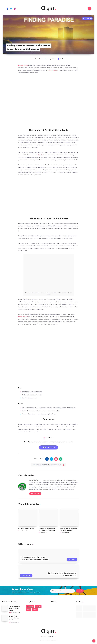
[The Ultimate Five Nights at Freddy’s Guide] (5, 608)
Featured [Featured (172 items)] (38, 606)
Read (47, 438)
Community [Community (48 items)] (30, 606)
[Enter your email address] (62, 591)
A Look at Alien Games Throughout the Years (15, 618)
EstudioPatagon (54, 640)
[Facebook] (8, 9)
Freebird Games (23, 65)
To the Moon (70, 442)
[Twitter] (11, 9)
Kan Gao (41, 155)
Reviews (51, 438)
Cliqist (48, 9)
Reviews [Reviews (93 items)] (35, 609)
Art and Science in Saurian (26, 529)
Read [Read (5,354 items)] (28, 609)
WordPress (53, 637)
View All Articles (35, 494)
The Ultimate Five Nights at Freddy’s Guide (15, 608)
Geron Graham (34, 480)
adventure (34, 442)
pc (61, 442)
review (64, 442)
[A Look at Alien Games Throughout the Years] (5, 618)
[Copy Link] (49, 465)
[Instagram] (15, 9)
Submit (80, 591)
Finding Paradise (52, 70)
